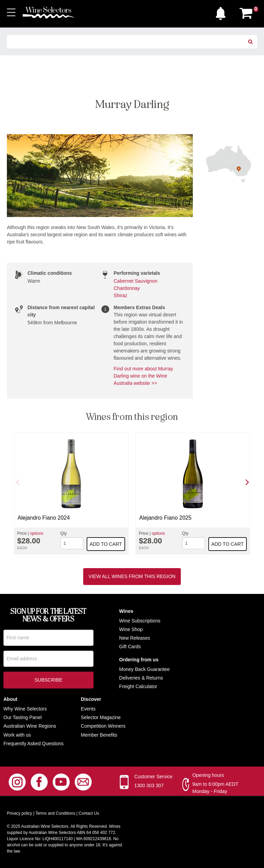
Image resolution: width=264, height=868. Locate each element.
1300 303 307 (149, 785)
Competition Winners (103, 726)
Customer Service (153, 777)
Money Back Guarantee (145, 669)
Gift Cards (130, 647)
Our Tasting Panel (23, 717)
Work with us (17, 735)
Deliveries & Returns (141, 678)
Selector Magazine (101, 717)
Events (88, 709)
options (37, 533)
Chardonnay (127, 288)
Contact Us (89, 813)
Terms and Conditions (55, 813)
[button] (222, 12)
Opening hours (208, 775)
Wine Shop (131, 629)
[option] (71, 493)
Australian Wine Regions (30, 726)
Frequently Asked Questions (34, 744)
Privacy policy (19, 813)
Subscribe (48, 681)
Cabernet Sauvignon (136, 281)
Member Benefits (99, 735)
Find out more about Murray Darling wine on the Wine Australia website (144, 376)
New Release (134, 638)
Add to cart (106, 544)
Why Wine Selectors (25, 709)
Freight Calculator (138, 686)
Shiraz (121, 295)
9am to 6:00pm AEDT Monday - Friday (215, 788)
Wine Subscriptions (140, 621)
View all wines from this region (132, 576)
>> (153, 383)
